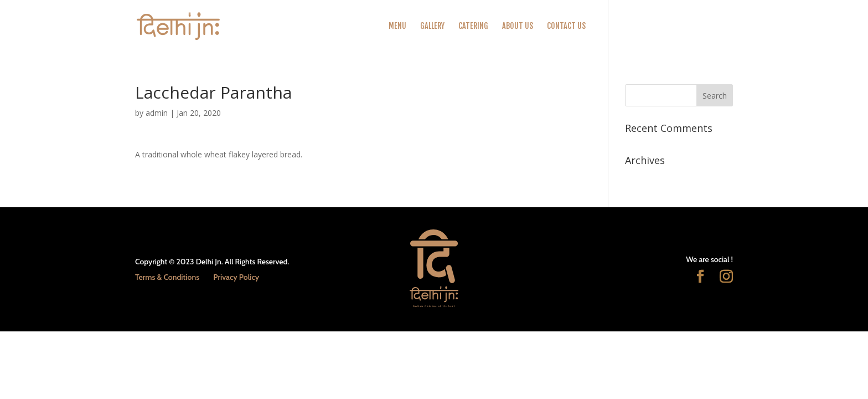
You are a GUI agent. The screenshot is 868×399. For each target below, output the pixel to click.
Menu (397, 26)
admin (157, 113)
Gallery (432, 26)
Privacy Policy (236, 277)
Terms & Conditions (167, 277)
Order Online (621, 26)
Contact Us (566, 26)
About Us (518, 26)
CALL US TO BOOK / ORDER (694, 26)
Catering (473, 26)
